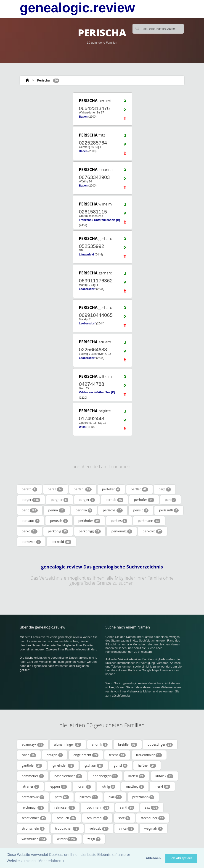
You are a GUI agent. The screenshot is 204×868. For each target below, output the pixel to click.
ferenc (117, 755)
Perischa (44, 80)
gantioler (32, 765)
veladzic (99, 829)
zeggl (94, 839)
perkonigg (90, 531)
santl (127, 808)
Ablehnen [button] (153, 858)
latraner (30, 786)
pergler (87, 500)
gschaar (94, 765)
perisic (141, 510)
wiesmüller (34, 839)
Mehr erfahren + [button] (51, 861)
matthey (135, 786)
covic (29, 755)
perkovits (31, 542)
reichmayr (33, 808)
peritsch (59, 521)
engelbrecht (86, 755)
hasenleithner (68, 776)
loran (84, 786)
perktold (61, 542)
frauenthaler (149, 755)
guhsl (121, 765)
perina (57, 510)
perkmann (149, 521)
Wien (82, 427)
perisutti (31, 521)
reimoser (65, 808)
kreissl (137, 776)
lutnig (108, 786)
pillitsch (89, 797)
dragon (55, 755)
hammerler (33, 776)
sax (152, 808)
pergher (59, 500)
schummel (97, 818)
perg (165, 489)
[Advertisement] (47, 120)
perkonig (58, 531)
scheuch (66, 818)
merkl (162, 786)
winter (67, 839)
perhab (114, 500)
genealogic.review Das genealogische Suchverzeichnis (102, 567)
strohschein (33, 829)
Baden (83, 117)
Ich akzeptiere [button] (181, 858)
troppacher (67, 829)
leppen (58, 786)
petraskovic (33, 797)
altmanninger (68, 744)
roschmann (97, 808)
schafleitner (34, 818)
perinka (84, 510)
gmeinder (63, 765)
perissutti (169, 510)
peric (30, 510)
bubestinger (160, 744)
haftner (147, 765)
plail (115, 797)
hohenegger (105, 776)
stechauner (153, 818)
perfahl (83, 489)
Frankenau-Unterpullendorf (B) (99, 220)
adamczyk (33, 744)
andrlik (100, 744)
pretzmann (143, 797)
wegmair (154, 829)
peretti (29, 489)
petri (62, 797)
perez (56, 489)
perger (31, 500)
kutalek (164, 776)
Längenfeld (86, 255)
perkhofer (89, 521)
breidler (128, 744)
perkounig (122, 531)
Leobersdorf (87, 289)
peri (170, 500)
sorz (124, 818)
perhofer (144, 500)
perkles (119, 521)
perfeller (111, 489)
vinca (126, 829)
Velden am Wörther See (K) (97, 392)
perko (30, 531)
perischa (113, 510)
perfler (139, 489)
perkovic (152, 531)
